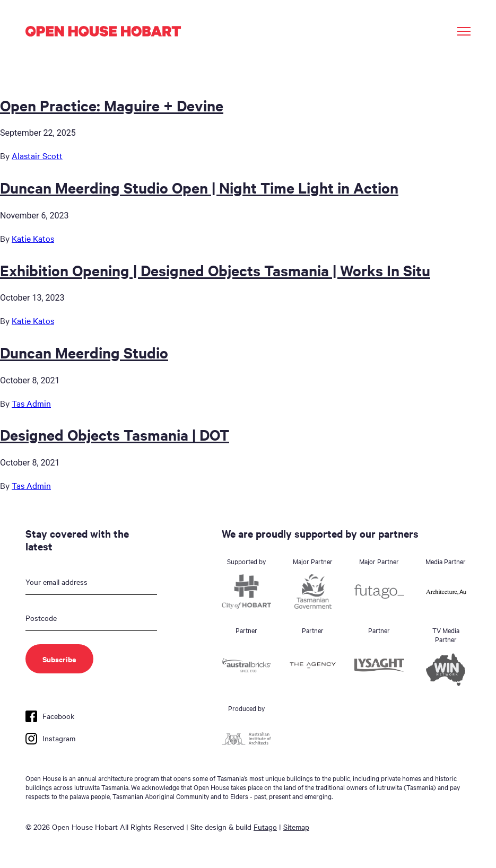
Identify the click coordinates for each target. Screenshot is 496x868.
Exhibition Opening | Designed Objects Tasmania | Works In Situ (215, 270)
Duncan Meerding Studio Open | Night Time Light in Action (199, 187)
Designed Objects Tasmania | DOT (115, 434)
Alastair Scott (37, 155)
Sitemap (296, 827)
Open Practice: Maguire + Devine (112, 105)
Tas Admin (31, 403)
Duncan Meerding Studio (84, 352)
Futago (265, 827)
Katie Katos (33, 238)
